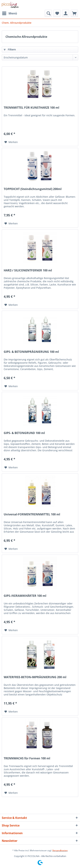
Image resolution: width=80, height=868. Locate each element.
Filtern (10, 49)
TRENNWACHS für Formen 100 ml (27, 758)
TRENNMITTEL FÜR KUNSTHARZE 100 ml (31, 108)
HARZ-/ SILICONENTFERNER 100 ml (28, 270)
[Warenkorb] (74, 13)
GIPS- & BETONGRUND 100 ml (24, 433)
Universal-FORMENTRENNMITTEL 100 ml (32, 514)
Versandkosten (60, 850)
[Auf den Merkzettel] (11, 142)
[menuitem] (9, 13)
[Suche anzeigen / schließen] (48, 13)
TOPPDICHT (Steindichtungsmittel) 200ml (33, 189)
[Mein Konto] (66, 13)
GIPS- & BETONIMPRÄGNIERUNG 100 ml (31, 352)
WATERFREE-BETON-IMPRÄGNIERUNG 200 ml (35, 677)
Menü (10, 13)
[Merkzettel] (57, 13)
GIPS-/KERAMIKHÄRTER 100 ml (25, 596)
